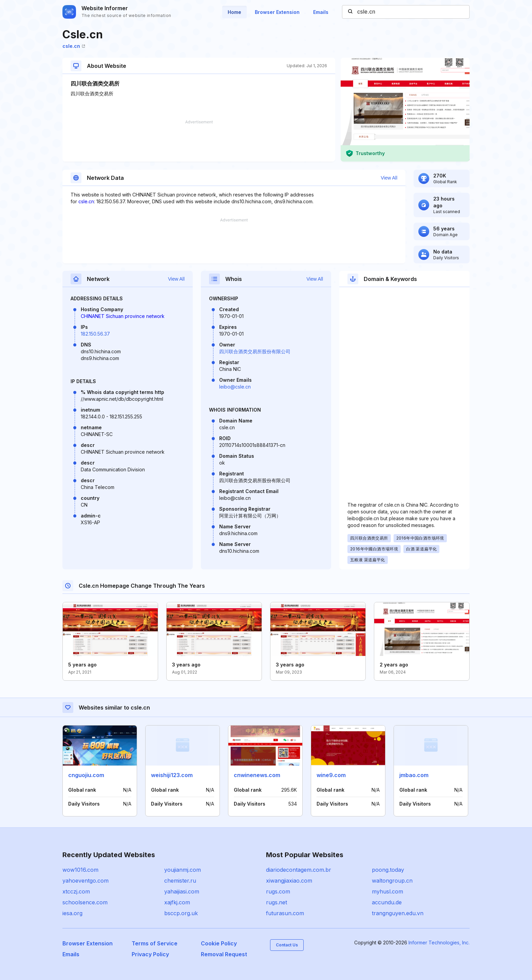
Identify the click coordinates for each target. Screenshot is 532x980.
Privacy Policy (150, 954)
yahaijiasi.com (182, 891)
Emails (321, 12)
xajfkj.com (177, 902)
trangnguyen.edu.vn (398, 913)
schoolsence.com (85, 902)
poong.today (388, 870)
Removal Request (224, 954)
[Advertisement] (199, 141)
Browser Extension (277, 12)
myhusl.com (387, 891)
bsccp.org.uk (181, 913)
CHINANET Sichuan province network (123, 316)
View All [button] (389, 178)
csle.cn (74, 46)
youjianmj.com (183, 870)
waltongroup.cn (392, 881)
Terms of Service (155, 943)
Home (234, 12)
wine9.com (331, 775)
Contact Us (287, 945)
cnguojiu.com (86, 775)
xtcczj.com (76, 891)
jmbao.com (414, 775)
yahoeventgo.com (85, 881)
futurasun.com (285, 913)
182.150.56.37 (95, 334)
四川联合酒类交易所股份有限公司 (255, 351)
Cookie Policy (219, 943)
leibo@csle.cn (235, 387)
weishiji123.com (172, 775)
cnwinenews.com (257, 775)
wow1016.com (80, 870)
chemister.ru (180, 881)
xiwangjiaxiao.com (289, 881)
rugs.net (277, 902)
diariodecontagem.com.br (299, 870)
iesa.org (72, 913)
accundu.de (387, 902)
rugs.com (278, 891)
